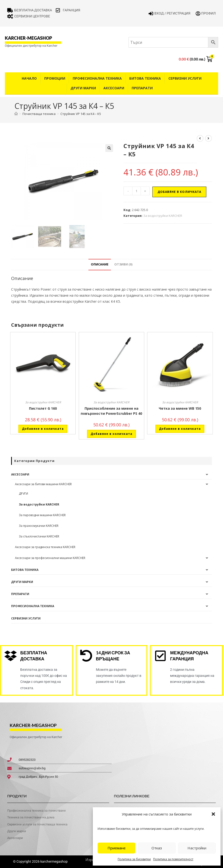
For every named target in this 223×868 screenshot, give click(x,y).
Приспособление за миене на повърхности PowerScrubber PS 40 (111, 411)
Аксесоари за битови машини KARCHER (43, 484)
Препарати (142, 88)
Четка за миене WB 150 (180, 408)
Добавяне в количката (179, 192)
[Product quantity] (137, 191)
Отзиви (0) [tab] (123, 264)
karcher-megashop (28, 38)
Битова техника (145, 78)
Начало (29, 78)
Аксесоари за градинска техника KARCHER (45, 547)
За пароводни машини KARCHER (42, 515)
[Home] (16, 114)
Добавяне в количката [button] (43, 429)
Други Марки (83, 88)
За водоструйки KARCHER (163, 216)
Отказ (157, 848)
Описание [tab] (100, 264)
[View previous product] (200, 138)
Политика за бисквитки (134, 859)
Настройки (197, 848)
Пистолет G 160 (43, 408)
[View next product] (209, 138)
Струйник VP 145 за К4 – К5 (81, 114)
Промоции (55, 78)
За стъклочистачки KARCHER (39, 536)
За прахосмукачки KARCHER (39, 526)
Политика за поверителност (173, 859)
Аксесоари (114, 88)
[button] (213, 814)
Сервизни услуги (185, 78)
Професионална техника (97, 78)
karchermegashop (54, 861)
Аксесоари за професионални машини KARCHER (50, 558)
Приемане (117, 848)
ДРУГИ (23, 494)
